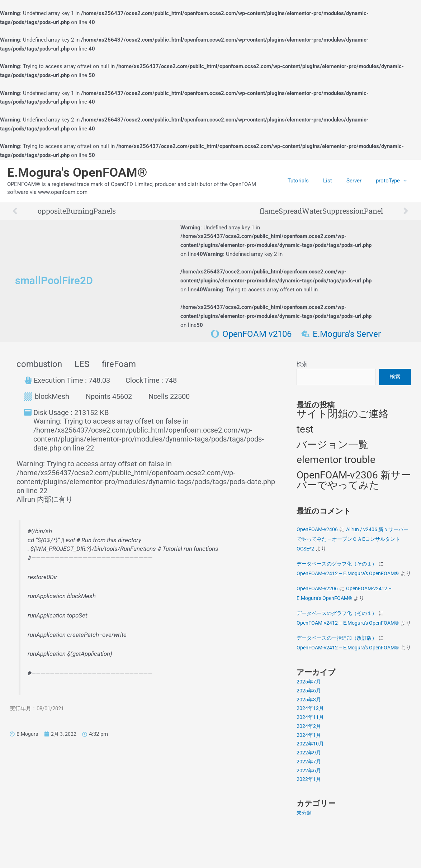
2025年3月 (309, 732)
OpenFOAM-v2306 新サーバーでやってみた (354, 483)
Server (359, 181)
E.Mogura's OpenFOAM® (77, 173)
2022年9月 (309, 785)
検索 (302, 364)
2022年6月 (309, 803)
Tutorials (311, 181)
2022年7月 (309, 794)
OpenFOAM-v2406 (318, 533)
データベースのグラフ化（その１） (340, 567)
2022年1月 (309, 812)
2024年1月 (309, 767)
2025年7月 (309, 714)
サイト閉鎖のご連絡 (343, 416)
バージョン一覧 (332, 447)
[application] (405, 181)
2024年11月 (311, 750)
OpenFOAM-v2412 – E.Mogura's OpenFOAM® (351, 577)
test (305, 431)
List (337, 181)
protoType (393, 181)
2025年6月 (309, 723)
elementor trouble (336, 462)
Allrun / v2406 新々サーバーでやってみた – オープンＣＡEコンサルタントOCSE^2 (353, 542)
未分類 (305, 845)
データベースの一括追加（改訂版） (340, 660)
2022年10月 (311, 776)
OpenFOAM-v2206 (318, 601)
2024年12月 (311, 741)
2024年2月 (309, 758)
